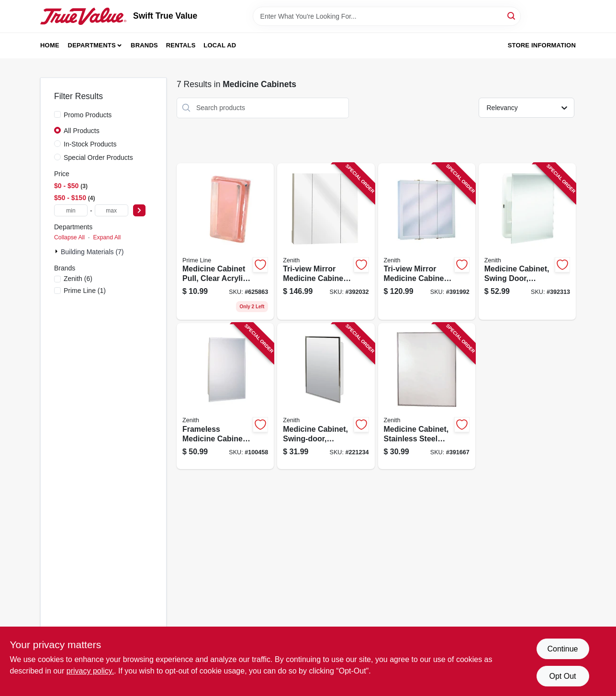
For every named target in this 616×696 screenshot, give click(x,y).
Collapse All (69, 237)
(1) (85, 291)
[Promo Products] (57, 114)
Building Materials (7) (92, 252)
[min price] (71, 210)
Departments (92, 45)
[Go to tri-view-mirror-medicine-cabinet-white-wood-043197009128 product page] (427, 242)
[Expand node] (57, 251)
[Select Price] (139, 210)
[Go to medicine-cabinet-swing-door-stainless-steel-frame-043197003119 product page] (326, 396)
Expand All (107, 237)
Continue (562, 649)
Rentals (181, 45)
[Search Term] (387, 16)
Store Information (542, 45)
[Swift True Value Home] (83, 16)
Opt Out (562, 676)
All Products (82, 131)
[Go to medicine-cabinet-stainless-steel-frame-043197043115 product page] (427, 396)
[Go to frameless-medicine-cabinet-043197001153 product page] (225, 396)
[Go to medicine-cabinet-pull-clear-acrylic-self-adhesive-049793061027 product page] (225, 242)
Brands (144, 45)
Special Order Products (98, 157)
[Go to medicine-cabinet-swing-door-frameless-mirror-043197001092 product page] (527, 242)
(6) (78, 279)
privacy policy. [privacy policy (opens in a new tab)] (90, 671)
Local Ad (220, 45)
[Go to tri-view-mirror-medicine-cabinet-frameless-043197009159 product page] (326, 242)
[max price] (112, 210)
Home (50, 45)
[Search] (512, 16)
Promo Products (88, 115)
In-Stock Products (90, 144)
